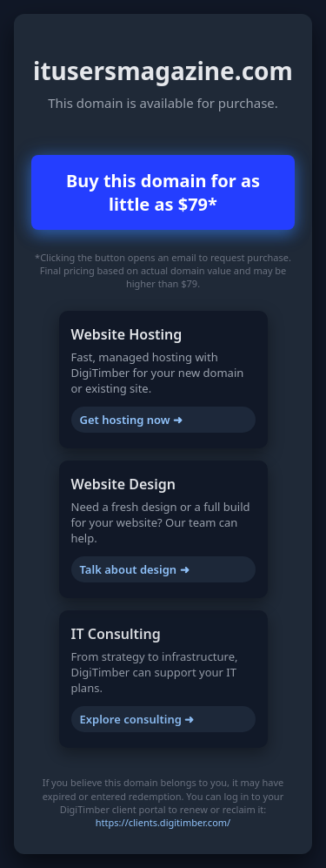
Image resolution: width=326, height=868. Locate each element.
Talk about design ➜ (135, 569)
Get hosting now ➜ (131, 420)
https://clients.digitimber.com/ (163, 822)
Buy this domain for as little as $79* (163, 192)
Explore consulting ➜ (137, 719)
